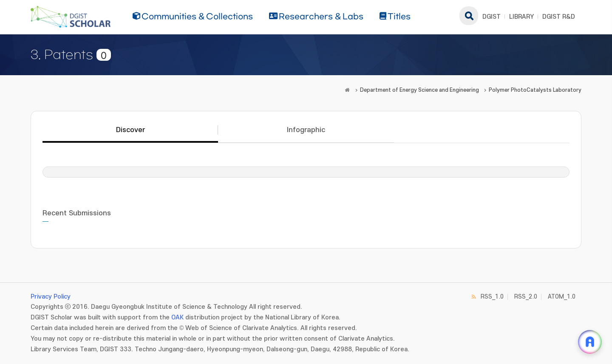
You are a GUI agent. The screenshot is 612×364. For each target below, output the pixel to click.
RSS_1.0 (492, 297)
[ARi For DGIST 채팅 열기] (590, 342)
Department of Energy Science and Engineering (419, 90)
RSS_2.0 (526, 297)
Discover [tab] (130, 130)
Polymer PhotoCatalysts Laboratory (535, 90)
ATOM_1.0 (562, 297)
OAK (177, 317)
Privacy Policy (51, 297)
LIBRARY (521, 17)
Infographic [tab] (306, 130)
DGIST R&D (559, 17)
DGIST (492, 17)
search (469, 16)
